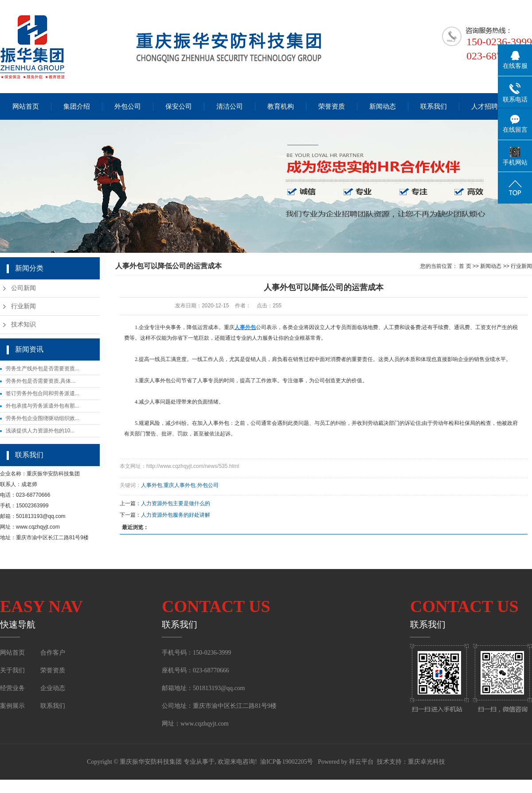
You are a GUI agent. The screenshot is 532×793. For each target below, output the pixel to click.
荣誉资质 (332, 106)
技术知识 (23, 324)
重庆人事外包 (180, 485)
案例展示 (13, 706)
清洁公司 (230, 106)
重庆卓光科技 (426, 762)
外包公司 (128, 106)
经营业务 (12, 688)
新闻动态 (383, 106)
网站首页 (26, 106)
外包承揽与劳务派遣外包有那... (43, 406)
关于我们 (12, 670)
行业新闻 (23, 306)
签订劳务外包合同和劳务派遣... (43, 393)
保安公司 (179, 106)
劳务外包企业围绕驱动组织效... (43, 418)
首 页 (465, 266)
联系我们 (434, 106)
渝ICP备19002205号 (287, 762)
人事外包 (152, 485)
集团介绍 (77, 106)
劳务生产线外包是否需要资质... (43, 369)
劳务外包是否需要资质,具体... (41, 381)
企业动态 (53, 688)
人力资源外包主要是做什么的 (176, 503)
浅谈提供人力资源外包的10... (40, 431)
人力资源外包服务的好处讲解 (176, 515)
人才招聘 (485, 106)
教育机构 (281, 106)
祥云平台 (361, 762)
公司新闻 (23, 288)
